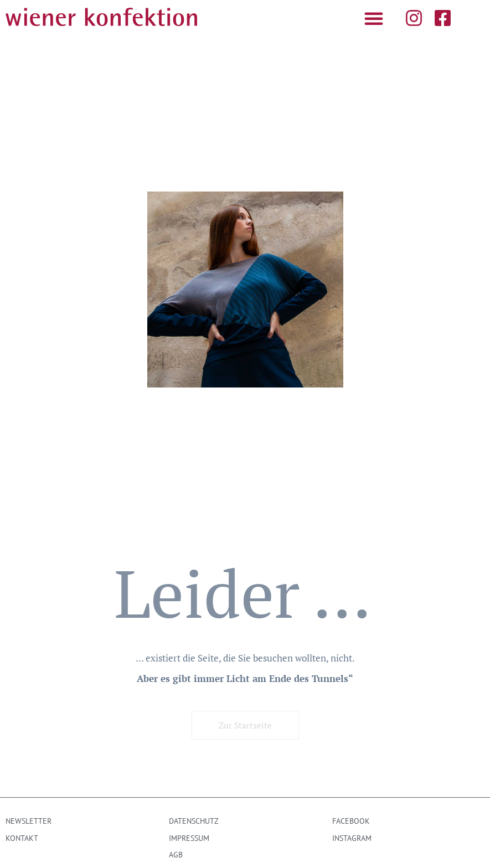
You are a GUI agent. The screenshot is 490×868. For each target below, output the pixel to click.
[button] (374, 18)
